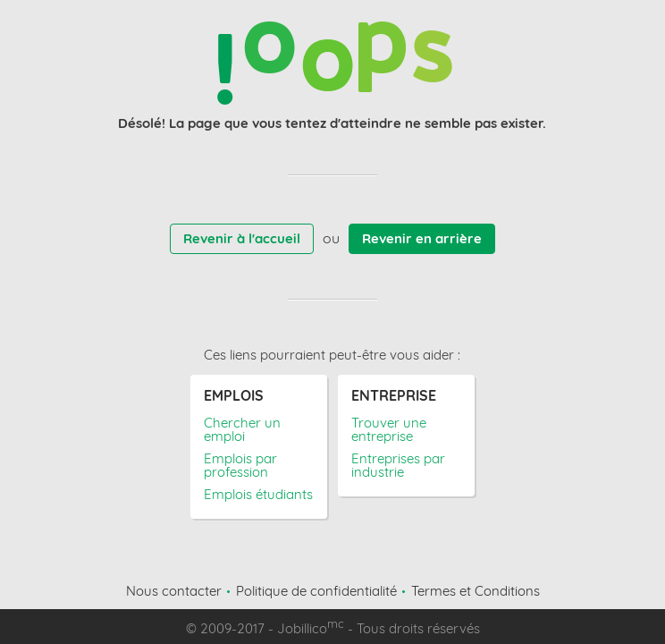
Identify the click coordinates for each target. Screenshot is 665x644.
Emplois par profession (240, 465)
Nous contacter (174, 591)
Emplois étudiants (258, 494)
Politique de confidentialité (316, 591)
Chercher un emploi (242, 429)
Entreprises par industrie (398, 465)
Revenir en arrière (422, 238)
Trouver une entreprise (389, 429)
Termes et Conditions (476, 591)
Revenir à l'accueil (242, 238)
